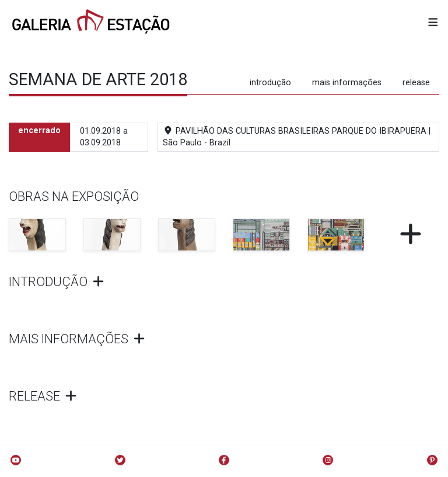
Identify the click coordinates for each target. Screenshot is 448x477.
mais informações (347, 83)
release (416, 83)
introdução (270, 83)
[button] (433, 23)
